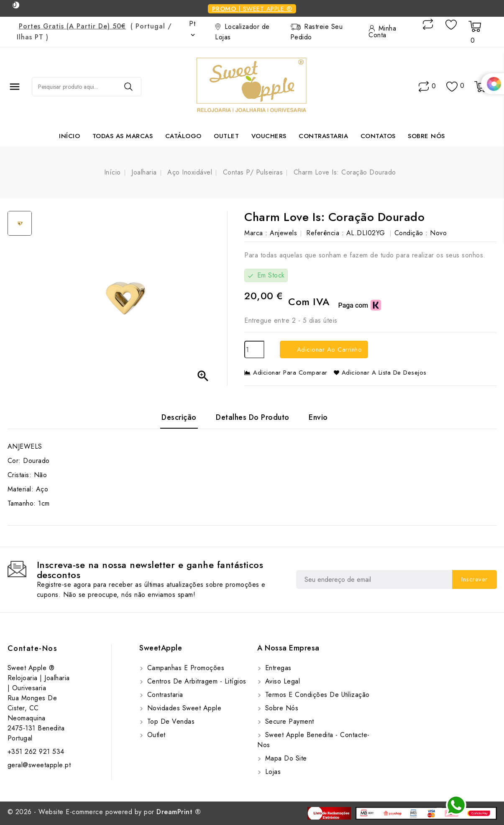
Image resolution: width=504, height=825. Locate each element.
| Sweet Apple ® (252, 9)
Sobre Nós (426, 136)
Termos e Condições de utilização (316, 695)
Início (69, 136)
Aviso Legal (281, 681)
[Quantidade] (254, 350)
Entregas (277, 668)
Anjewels (283, 233)
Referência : (325, 233)
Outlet (226, 136)
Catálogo (183, 136)
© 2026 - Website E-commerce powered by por (104, 812)
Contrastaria (323, 136)
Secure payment (288, 721)
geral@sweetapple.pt (39, 765)
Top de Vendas (170, 721)
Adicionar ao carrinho (328, 350)
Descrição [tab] (179, 417)
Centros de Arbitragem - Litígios (196, 681)
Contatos (378, 136)
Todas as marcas (123, 136)
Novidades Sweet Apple (183, 708)
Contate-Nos (33, 648)
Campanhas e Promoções (184, 668)
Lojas (272, 772)
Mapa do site (285, 758)
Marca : (256, 233)
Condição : (411, 233)
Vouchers (269, 136)
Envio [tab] (318, 417)
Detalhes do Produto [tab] (253, 417)
